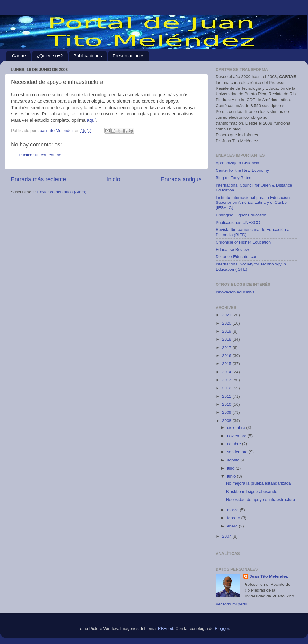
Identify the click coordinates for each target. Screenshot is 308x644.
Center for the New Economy (242, 170)
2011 (227, 396)
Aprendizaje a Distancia (237, 163)
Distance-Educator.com (237, 257)
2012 (227, 388)
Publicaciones (88, 56)
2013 (227, 380)
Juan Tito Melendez (269, 576)
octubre (235, 444)
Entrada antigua (181, 179)
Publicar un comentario (40, 155)
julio (231, 468)
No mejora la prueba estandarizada (259, 483)
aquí (91, 120)
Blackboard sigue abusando (252, 492)
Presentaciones (129, 56)
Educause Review (232, 250)
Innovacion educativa (235, 292)
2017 (227, 348)
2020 (227, 323)
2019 (227, 331)
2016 (227, 356)
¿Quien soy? (50, 56)
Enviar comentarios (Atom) (62, 192)
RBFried (166, 628)
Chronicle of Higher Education (243, 242)
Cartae (19, 56)
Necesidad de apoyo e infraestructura (261, 500)
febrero (234, 518)
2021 (227, 315)
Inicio (113, 179)
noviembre (237, 436)
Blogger (222, 628)
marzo (233, 510)
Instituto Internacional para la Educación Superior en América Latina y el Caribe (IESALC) (253, 202)
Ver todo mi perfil (231, 604)
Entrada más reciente (38, 179)
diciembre (237, 427)
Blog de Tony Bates (233, 178)
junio (232, 476)
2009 (227, 412)
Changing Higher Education (241, 215)
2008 (227, 421)
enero (233, 526)
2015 (227, 364)
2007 (227, 536)
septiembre (238, 452)
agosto (234, 460)
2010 (227, 404)
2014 (227, 372)
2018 (227, 339)
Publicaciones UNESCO (238, 222)
